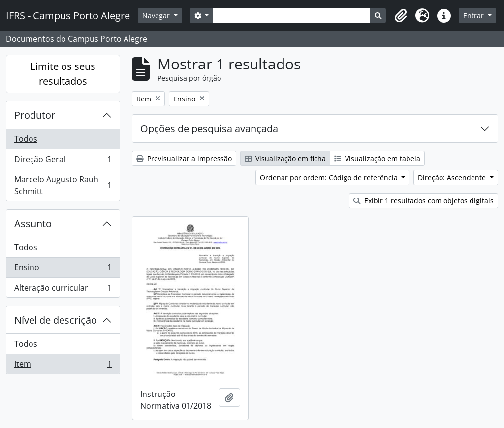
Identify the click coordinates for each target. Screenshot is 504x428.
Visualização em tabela (377, 158)
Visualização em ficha (285, 158)
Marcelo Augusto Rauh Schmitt (63, 185)
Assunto (33, 223)
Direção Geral (63, 161)
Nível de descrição (56, 320)
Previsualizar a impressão (184, 158)
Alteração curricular (63, 290)
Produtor (35, 115)
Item (63, 366)
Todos (26, 139)
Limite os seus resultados (63, 74)
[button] (401, 16)
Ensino (63, 270)
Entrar (474, 16)
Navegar (157, 16)
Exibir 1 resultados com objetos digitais (424, 201)
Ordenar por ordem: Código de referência (330, 178)
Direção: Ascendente (453, 178)
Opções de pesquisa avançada (209, 128)
